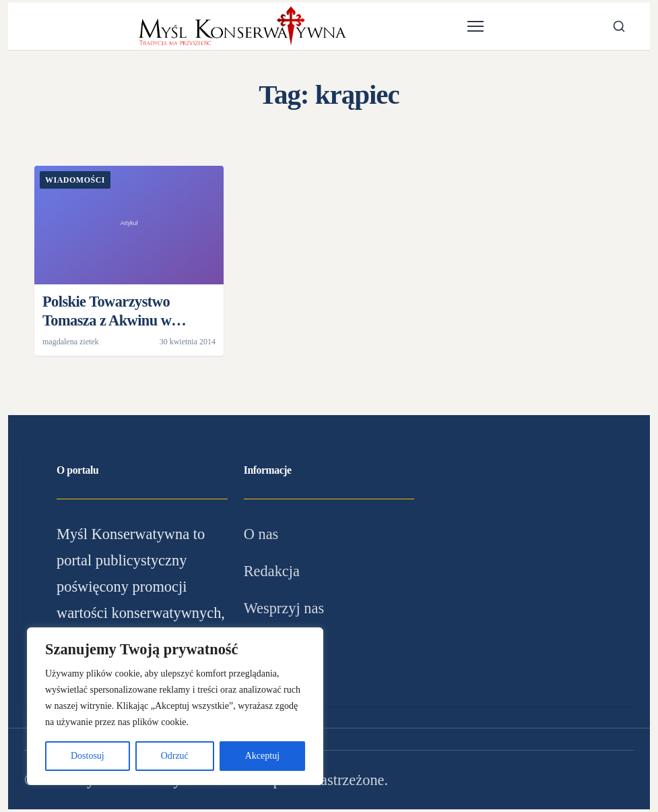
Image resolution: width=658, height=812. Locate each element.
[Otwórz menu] (475, 26)
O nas (261, 534)
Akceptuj (262, 756)
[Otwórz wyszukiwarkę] (619, 26)
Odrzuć (175, 756)
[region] (175, 706)
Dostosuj (88, 756)
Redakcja (272, 571)
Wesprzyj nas (284, 608)
